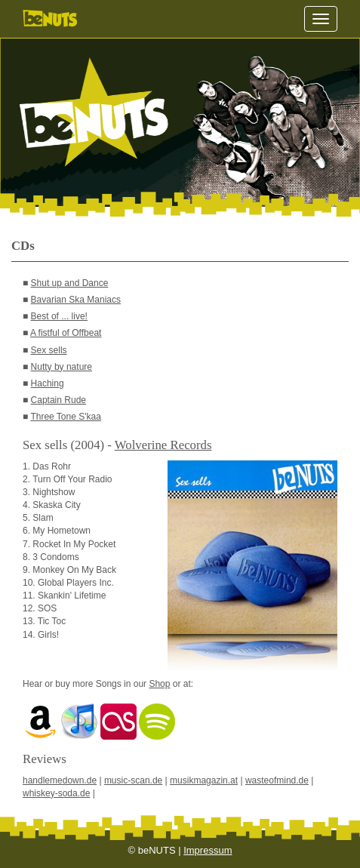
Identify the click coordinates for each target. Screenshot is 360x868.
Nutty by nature (62, 367)
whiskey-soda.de (56, 793)
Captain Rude (58, 400)
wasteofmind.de (277, 780)
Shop (159, 684)
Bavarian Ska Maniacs (76, 300)
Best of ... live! (59, 316)
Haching (48, 383)
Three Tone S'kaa (65, 417)
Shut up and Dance (70, 283)
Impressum (208, 850)
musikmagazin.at (204, 780)
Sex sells (49, 350)
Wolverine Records (163, 445)
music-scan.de (133, 780)
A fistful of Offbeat (66, 333)
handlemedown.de (60, 780)
